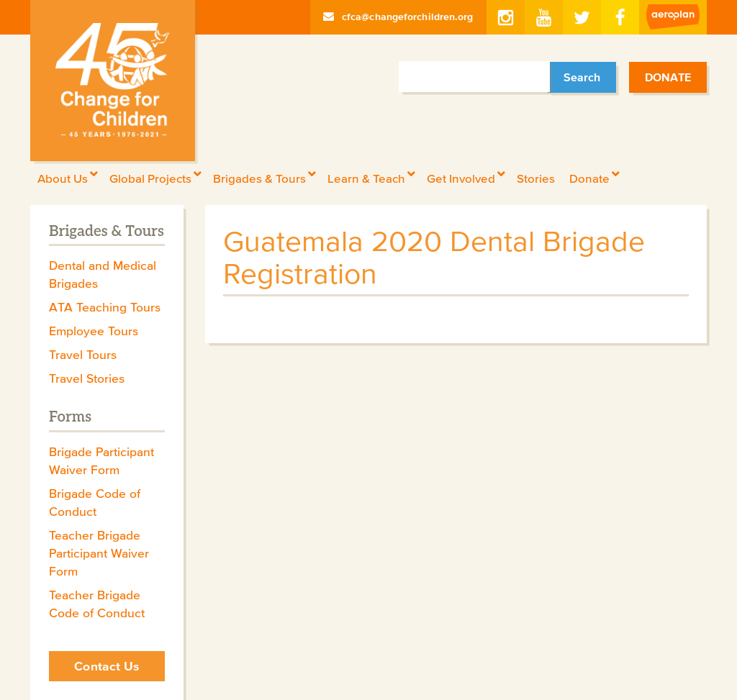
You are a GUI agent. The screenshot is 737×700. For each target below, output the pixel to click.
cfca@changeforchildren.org (398, 17)
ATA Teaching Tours (105, 307)
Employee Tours (94, 331)
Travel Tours (83, 355)
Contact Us (107, 666)
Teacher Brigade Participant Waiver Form (99, 553)
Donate (668, 77)
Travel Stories (87, 378)
